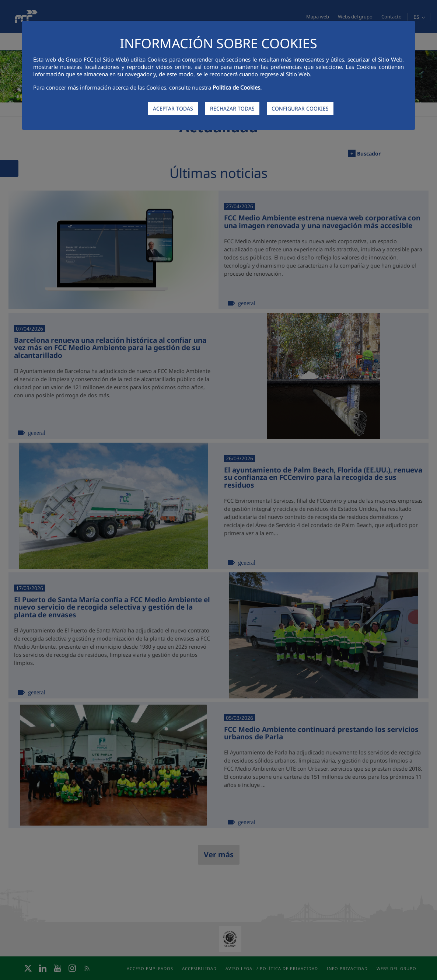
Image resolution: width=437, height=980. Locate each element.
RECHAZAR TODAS (232, 109)
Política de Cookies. (237, 87)
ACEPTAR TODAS (173, 109)
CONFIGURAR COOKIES (300, 109)
